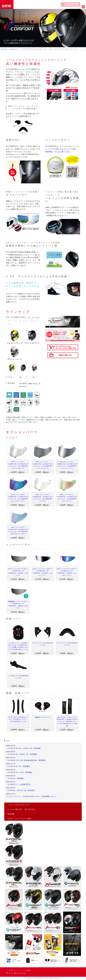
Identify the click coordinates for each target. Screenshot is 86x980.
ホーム (4, 49)
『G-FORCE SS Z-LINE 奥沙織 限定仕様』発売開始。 (26, 760)
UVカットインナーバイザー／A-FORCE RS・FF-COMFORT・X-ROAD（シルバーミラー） (43, 572)
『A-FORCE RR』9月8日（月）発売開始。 (22, 754)
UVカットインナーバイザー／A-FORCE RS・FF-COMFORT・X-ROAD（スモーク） (18, 572)
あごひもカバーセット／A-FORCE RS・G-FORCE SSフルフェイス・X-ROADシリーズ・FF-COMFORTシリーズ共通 (67, 721)
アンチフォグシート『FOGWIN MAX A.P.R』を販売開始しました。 (32, 796)
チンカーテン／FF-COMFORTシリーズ (67, 644)
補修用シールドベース (43, 717)
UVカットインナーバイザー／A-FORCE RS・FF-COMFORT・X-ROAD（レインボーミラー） (67, 572)
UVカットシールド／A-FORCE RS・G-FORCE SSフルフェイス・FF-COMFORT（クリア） (43, 498)
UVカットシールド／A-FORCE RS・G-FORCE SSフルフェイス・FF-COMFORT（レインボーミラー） (18, 498)
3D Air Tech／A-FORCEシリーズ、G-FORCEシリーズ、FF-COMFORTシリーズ (18, 719)
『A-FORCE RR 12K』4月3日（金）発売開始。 (24, 748)
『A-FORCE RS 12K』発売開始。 (19, 766)
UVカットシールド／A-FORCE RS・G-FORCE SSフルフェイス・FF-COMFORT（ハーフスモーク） (43, 465)
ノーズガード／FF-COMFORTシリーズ (18, 677)
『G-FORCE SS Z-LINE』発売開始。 (20, 772)
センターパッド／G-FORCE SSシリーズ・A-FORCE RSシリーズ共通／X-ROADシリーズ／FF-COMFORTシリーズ (18, 646)
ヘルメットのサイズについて (19, 805)
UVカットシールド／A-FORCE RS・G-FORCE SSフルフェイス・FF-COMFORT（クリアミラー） (67, 498)
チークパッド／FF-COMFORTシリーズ (43, 644)
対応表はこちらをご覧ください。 (59, 152)
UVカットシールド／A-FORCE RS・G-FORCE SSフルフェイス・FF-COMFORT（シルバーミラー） (67, 465)
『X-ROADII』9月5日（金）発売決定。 (21, 790)
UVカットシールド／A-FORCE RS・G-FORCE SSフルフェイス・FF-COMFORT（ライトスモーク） (18, 465)
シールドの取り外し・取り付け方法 (21, 809)
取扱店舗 (11, 814)
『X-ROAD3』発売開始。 (16, 778)
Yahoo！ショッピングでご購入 (20, 818)
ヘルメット (14, 49)
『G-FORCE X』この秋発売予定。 (19, 784)
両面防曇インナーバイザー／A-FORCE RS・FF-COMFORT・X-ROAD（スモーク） (18, 605)
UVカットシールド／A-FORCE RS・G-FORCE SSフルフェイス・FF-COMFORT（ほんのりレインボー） (18, 530)
